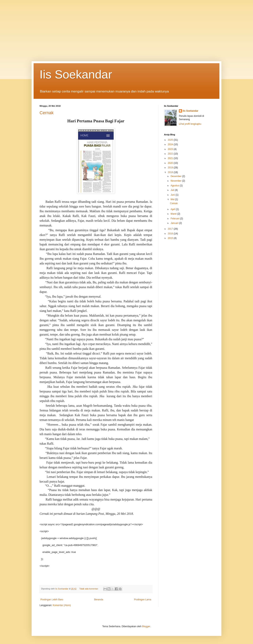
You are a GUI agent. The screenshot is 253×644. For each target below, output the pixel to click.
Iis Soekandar (76, 74)
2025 (171, 140)
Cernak (47, 113)
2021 (171, 158)
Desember (176, 176)
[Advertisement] (126, 28)
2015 (171, 238)
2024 (171, 144)
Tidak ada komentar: (89, 589)
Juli (173, 190)
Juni (173, 195)
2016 (171, 234)
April (173, 209)
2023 (171, 149)
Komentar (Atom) (62, 605)
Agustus (175, 186)
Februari (175, 219)
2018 (171, 172)
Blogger (146, 626)
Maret (174, 214)
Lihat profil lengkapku (190, 124)
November (176, 181)
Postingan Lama (143, 600)
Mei (173, 199)
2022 (171, 154)
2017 (171, 229)
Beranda (99, 600)
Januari (175, 223)
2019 (171, 168)
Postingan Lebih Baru (52, 600)
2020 (171, 163)
